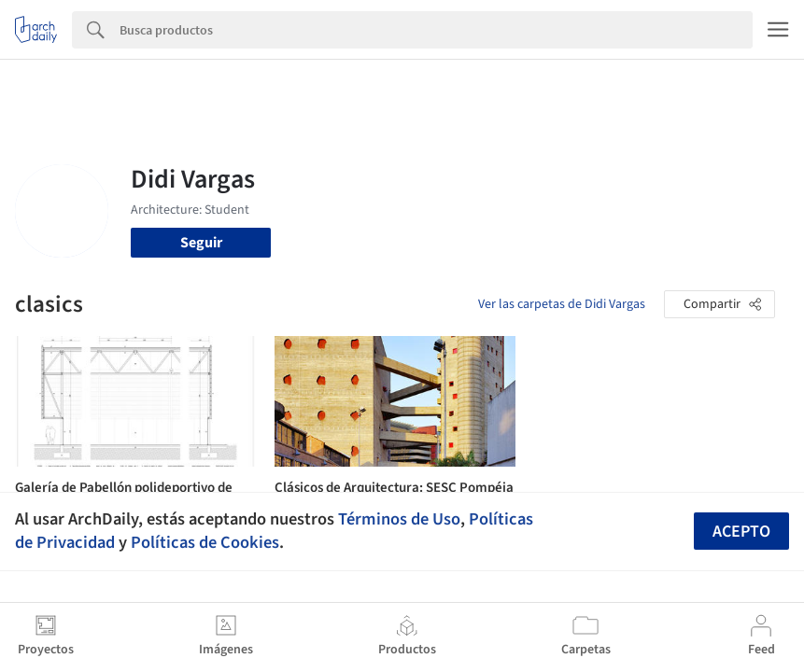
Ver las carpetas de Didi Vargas (562, 304)
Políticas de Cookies (205, 542)
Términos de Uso (399, 519)
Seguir (201, 243)
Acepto (741, 532)
